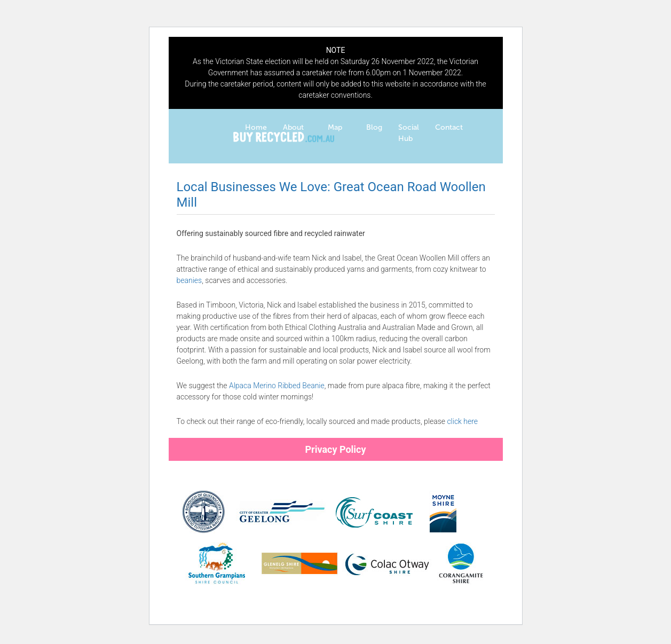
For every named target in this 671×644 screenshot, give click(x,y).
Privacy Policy (335, 449)
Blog (374, 127)
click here (462, 421)
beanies (190, 280)
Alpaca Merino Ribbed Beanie (277, 386)
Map (335, 127)
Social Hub (409, 133)
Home (256, 127)
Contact (449, 127)
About (293, 127)
